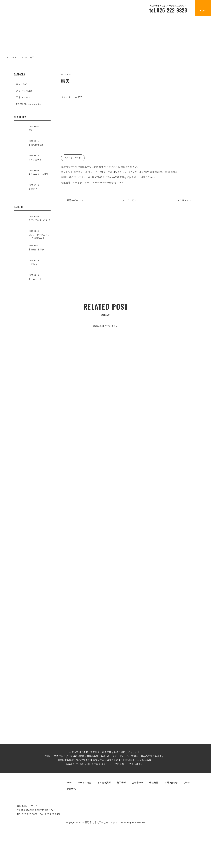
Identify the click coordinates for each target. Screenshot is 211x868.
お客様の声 (138, 820)
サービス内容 (85, 820)
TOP (69, 820)
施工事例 (121, 820)
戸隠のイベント (76, 200)
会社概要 (154, 820)
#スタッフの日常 (73, 158)
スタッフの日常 (24, 91)
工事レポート (23, 97)
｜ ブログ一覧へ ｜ (129, 200)
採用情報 (71, 826)
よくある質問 (104, 820)
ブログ (187, 820)
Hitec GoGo (23, 84)
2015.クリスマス (181, 200)
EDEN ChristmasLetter (29, 104)
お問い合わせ (171, 820)
